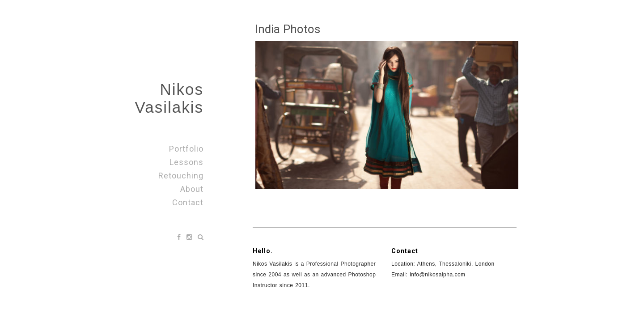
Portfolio (186, 149)
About (192, 189)
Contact (188, 202)
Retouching (181, 176)
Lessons (186, 162)
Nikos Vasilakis (169, 98)
